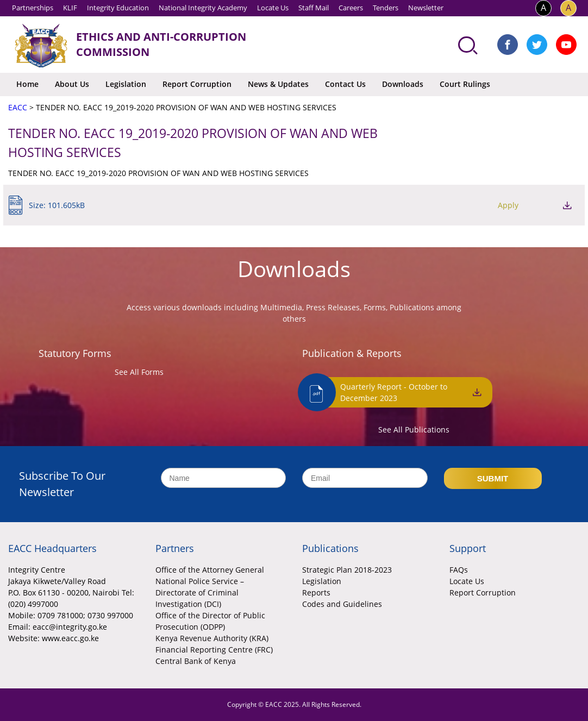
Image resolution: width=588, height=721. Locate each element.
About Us (72, 84)
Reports (316, 593)
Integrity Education (118, 8)
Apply (508, 205)
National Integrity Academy (203, 8)
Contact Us (345, 84)
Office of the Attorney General (210, 570)
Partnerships (33, 8)
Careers (351, 8)
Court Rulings (465, 84)
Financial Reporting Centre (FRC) (214, 650)
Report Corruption (197, 84)
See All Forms (139, 372)
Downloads (403, 84)
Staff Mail (314, 8)
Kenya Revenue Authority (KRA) (212, 638)
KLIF (70, 8)
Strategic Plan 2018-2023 (347, 570)
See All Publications (414, 430)
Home (27, 84)
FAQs (459, 570)
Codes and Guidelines (342, 604)
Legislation (126, 84)
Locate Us (273, 8)
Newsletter (426, 8)
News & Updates (278, 84)
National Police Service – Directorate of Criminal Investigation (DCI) (200, 593)
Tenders (386, 8)
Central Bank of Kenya (196, 661)
